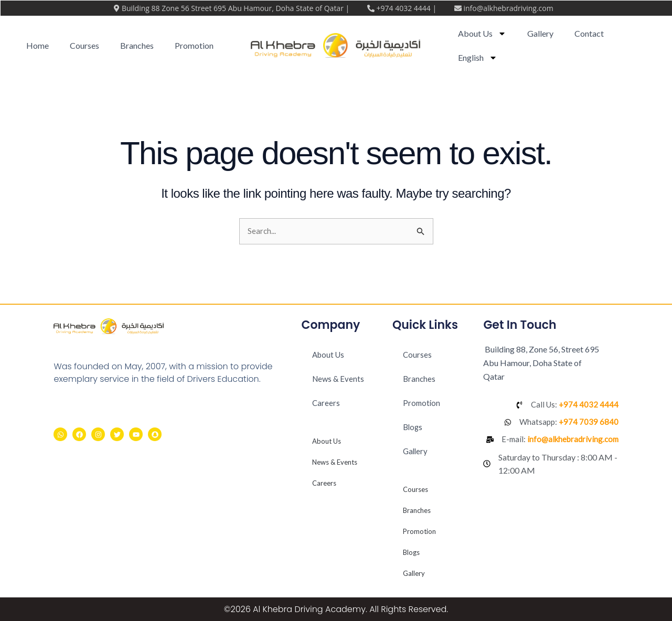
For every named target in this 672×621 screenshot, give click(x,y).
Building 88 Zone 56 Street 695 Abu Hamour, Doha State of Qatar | (237, 8)
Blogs (413, 427)
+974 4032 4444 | (407, 8)
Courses (84, 45)
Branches (137, 45)
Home (38, 45)
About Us (482, 34)
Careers (326, 403)
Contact (589, 33)
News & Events (339, 379)
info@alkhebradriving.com (508, 8)
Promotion (194, 45)
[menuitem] (478, 58)
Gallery (540, 33)
